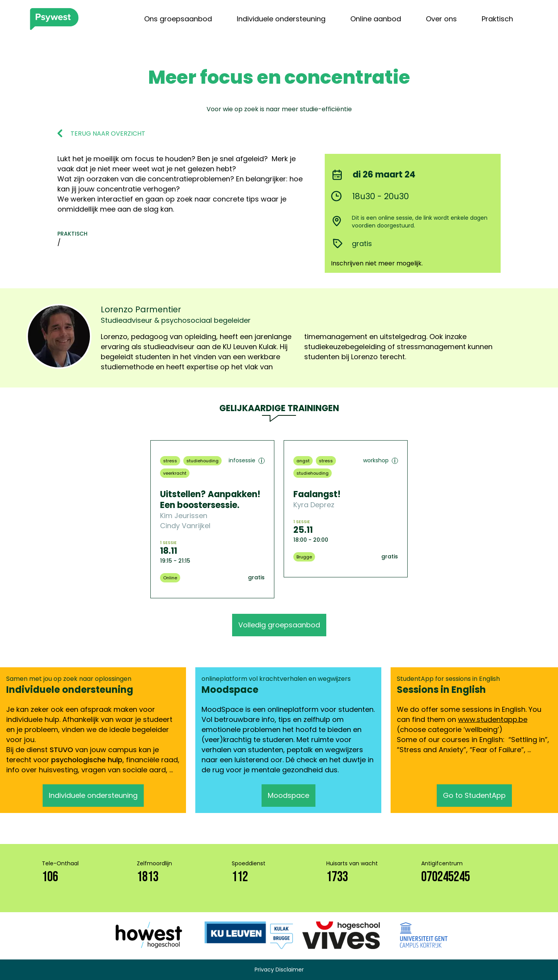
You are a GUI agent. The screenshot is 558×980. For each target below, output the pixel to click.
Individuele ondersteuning (281, 19)
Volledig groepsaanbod (279, 625)
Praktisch (497, 19)
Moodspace (288, 795)
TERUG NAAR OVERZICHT (108, 134)
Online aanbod (376, 19)
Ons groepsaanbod (178, 19)
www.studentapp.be (493, 719)
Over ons (441, 19)
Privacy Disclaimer (279, 970)
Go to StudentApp (474, 795)
